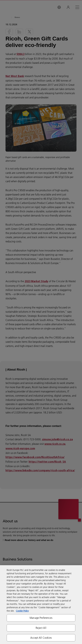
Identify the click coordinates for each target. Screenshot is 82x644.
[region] (41, 605)
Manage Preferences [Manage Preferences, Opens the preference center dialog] (41, 618)
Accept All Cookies (41, 638)
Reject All (41, 628)
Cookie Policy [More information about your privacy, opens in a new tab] (22, 611)
